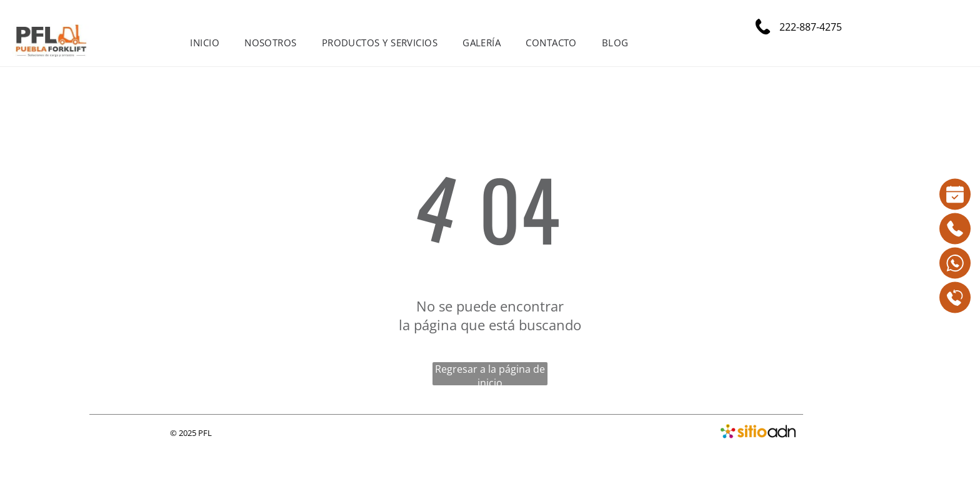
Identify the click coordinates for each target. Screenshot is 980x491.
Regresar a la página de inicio (490, 374)
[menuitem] (205, 43)
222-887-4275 (809, 27)
